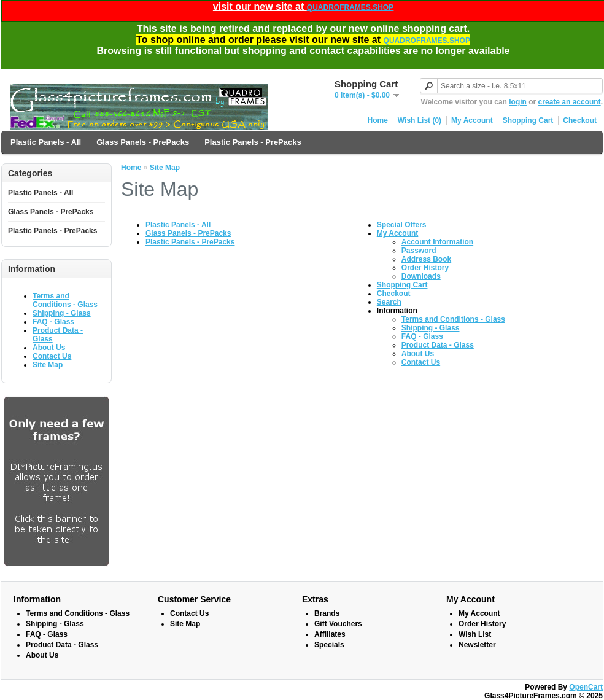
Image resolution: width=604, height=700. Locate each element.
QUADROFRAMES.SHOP (350, 7)
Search (389, 302)
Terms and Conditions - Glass (65, 300)
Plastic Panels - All (46, 142)
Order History (425, 268)
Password (419, 251)
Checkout (580, 120)
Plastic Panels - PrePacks (253, 142)
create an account (570, 102)
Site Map (48, 365)
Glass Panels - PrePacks (143, 142)
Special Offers (402, 225)
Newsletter (477, 645)
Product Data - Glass (438, 345)
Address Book (426, 259)
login (518, 102)
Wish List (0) (420, 120)
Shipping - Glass (62, 313)
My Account (472, 120)
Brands (327, 613)
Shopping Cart (528, 120)
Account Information (437, 242)
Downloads (421, 276)
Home (378, 120)
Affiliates (330, 634)
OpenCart (586, 687)
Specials (329, 645)
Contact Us (52, 356)
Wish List (475, 634)
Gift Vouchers (338, 624)
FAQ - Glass (53, 322)
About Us (49, 348)
